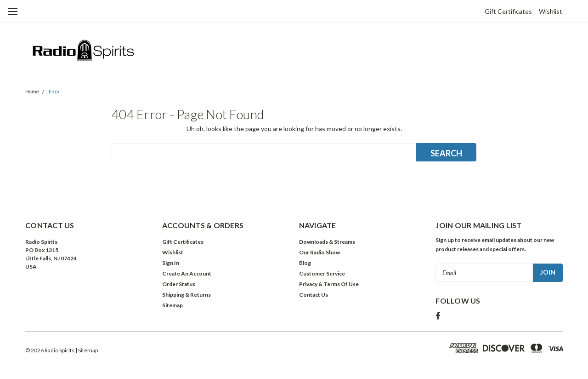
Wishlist (551, 11)
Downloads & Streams (327, 242)
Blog (305, 263)
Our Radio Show (319, 252)
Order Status (179, 284)
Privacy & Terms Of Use (329, 284)
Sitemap (172, 305)
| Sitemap (87, 350)
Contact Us (314, 295)
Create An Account (187, 273)
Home (32, 92)
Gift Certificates (508, 11)
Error (54, 92)
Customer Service (322, 273)
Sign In (171, 263)
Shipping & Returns (187, 295)
